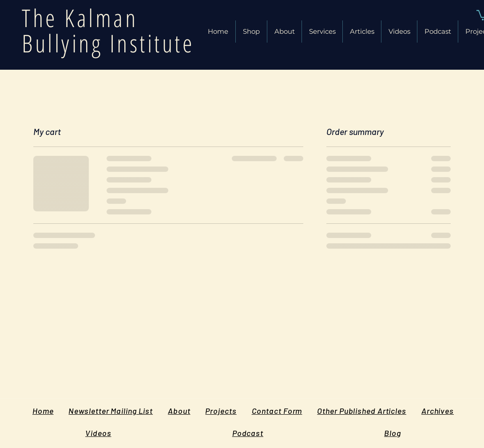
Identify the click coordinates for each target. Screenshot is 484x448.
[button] (362, 32)
